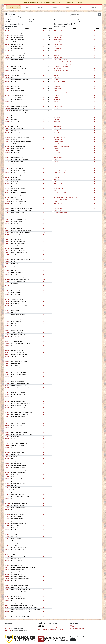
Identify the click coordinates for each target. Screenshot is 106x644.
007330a (7, 55)
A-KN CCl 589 (57, 88)
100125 (7, 567)
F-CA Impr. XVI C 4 (59, 208)
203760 (7, 616)
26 (95, 82)
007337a (7, 91)
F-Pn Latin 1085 (58, 37)
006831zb (8, 328)
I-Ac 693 (56, 151)
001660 (7, 565)
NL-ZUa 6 (56, 133)
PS (44, 155)
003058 (7, 206)
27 (95, 77)
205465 (7, 350)
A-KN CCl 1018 (58, 86)
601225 (7, 142)
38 (95, 49)
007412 (7, 146)
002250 (7, 552)
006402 (7, 42)
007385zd (8, 516)
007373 (7, 508)
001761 (7, 556)
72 (95, 31)
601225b (7, 144)
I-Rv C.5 (56, 75)
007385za (8, 273)
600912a (7, 372)
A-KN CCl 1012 (58, 84)
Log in (73, 640)
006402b (7, 93)
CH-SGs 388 (57, 122)
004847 (7, 437)
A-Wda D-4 (57, 190)
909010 (7, 430)
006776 (7, 151)
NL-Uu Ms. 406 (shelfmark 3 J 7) (62, 93)
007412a (7, 215)
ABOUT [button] (28, 7)
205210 (7, 348)
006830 (7, 264)
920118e (7, 248)
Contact (73, 626)
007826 (7, 534)
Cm (44, 233)
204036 (7, 339)
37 (95, 51)
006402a (7, 57)
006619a (7, 463)
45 (95, 44)
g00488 (7, 157)
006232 (7, 131)
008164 (7, 301)
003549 (7, 290)
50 (95, 37)
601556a (7, 390)
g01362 (7, 321)
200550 (7, 581)
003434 (7, 182)
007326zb (8, 490)
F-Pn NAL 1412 (58, 33)
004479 (7, 450)
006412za (8, 457)
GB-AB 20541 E (58, 55)
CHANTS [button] (54, 7)
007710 (7, 97)
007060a (7, 197)
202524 (7, 610)
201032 (7, 590)
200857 (7, 587)
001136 (7, 237)
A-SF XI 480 (57, 117)
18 (95, 137)
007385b (7, 210)
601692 (7, 399)
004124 (7, 33)
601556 (7, 388)
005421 (7, 332)
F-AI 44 (56, 162)
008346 (7, 71)
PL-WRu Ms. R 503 (59, 135)
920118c (7, 246)
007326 (7, 49)
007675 (7, 530)
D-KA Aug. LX (57, 126)
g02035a (7, 432)
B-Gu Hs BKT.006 (58, 100)
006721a (7, 465)
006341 (7, 122)
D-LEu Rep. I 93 (58, 139)
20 (95, 106)
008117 (7, 115)
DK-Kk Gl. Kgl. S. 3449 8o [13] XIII (62, 60)
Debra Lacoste (9, 626)
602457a (7, 421)
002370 (7, 308)
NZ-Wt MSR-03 (58, 206)
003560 (7, 479)
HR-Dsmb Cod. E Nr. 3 (59, 173)
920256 (7, 257)
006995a (7, 166)
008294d (7, 561)
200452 (7, 574)
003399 (7, 501)
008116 (7, 133)
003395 (7, 53)
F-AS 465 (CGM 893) (59, 46)
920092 (7, 241)
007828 (7, 536)
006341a (7, 217)
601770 (7, 403)
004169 (7, 95)
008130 (7, 100)
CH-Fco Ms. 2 (57, 159)
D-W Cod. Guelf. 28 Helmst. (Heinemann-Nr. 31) (66, 197)
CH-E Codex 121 (58, 210)
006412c (7, 319)
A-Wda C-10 (57, 179)
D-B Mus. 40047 (58, 91)
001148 (7, 381)
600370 (7, 355)
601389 (7, 383)
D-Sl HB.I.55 (57, 108)
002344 (7, 547)
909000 (7, 75)
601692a (7, 401)
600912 (7, 370)
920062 (7, 239)
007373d (7, 510)
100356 (7, 572)
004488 (7, 288)
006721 (7, 304)
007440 (7, 523)
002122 (7, 44)
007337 (7, 84)
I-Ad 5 (56, 164)
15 (95, 173)
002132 (7, 46)
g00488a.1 (8, 279)
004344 (7, 310)
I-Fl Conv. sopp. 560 (59, 166)
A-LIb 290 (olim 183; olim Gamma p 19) (64, 115)
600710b (7, 368)
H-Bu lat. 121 (57, 186)
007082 (7, 483)
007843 (7, 199)
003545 (7, 204)
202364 (7, 605)
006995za (8, 474)
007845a (7, 543)
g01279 (7, 266)
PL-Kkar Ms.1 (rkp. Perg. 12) (61, 66)
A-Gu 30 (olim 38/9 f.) (59, 40)
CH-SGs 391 (57, 119)
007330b (7, 106)
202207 (7, 601)
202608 (7, 612)
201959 (7, 286)
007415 (7, 175)
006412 (7, 119)
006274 (7, 448)
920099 (7, 244)
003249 (7, 82)
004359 (7, 306)
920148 (7, 250)
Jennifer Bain (8, 628)
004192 (7, 62)
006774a (7, 228)
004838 (7, 335)
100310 (7, 230)
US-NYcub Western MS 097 (61, 213)
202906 (7, 614)
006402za (8, 108)
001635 (7, 377)
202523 (7, 607)
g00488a (7, 261)
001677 (7, 559)
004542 (7, 284)
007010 (7, 124)
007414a (7, 519)
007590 (7, 528)
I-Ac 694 (56, 148)
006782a (7, 326)
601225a (7, 379)
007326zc (7, 111)
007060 (7, 86)
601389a (7, 386)
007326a (7, 68)
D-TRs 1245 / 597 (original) (61, 193)
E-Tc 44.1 (56, 102)
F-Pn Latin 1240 (58, 184)
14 (95, 179)
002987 (7, 148)
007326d (7, 190)
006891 (7, 472)
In (44, 157)
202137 (7, 599)
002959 (7, 512)
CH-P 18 (56, 202)
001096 (7, 117)
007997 (7, 64)
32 (95, 62)
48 (95, 40)
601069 (7, 375)
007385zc (7, 168)
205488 (7, 352)
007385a (7, 73)
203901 (7, 337)
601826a (7, 412)
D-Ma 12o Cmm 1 (59, 142)
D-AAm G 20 (57, 97)
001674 (7, 184)
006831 (7, 135)
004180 (7, 31)
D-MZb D (56, 51)
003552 (7, 481)
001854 (7, 554)
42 (95, 46)
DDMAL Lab (8, 631)
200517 (7, 576)
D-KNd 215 (57, 182)
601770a (7, 406)
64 (95, 33)
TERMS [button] (79, 7)
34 (95, 60)
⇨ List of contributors (10, 633)
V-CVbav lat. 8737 (58, 157)
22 (95, 97)
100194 (7, 570)
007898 (7, 545)
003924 (7, 37)
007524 (7, 525)
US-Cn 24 (56, 155)
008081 (7, 88)
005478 (7, 439)
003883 (7, 179)
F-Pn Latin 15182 (58, 57)
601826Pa (8, 410)
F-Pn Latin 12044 (58, 31)
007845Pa (8, 541)
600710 (7, 366)
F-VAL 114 (57, 80)
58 (95, 35)
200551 (7, 583)
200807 (7, 585)
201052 (7, 594)
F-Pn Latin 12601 (58, 35)
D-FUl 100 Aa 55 (58, 124)
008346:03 (8, 317)
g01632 (7, 255)
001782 (7, 299)
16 (95, 159)
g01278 (7, 193)
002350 (7, 170)
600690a (7, 363)
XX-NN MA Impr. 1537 (60, 177)
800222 (7, 423)
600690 (7, 361)
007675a (7, 532)
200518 (7, 275)
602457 (7, 419)
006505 (7, 128)
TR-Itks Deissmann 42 (60, 137)
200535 (7, 579)
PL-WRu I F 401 (58, 49)
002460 (7, 60)
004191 (7, 51)
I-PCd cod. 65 (57, 113)
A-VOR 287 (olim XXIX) (60, 82)
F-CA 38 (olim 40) (58, 68)
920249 (7, 253)
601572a (7, 397)
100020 (7, 208)
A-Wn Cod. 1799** (59, 44)
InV (44, 261)
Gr (44, 159)
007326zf (7, 137)
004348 (7, 454)
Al (44, 255)
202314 (7, 603)
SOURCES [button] (41, 7)
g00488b (7, 434)
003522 (7, 177)
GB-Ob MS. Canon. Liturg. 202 (62, 146)
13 (95, 190)
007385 (7, 66)
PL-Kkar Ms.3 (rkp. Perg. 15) (61, 71)
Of (44, 193)
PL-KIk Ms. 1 (57, 95)
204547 (7, 343)
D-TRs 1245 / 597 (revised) (61, 195)
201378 (7, 596)
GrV (44, 432)
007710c (7, 297)
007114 (7, 162)
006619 (7, 461)
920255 (7, 155)
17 (95, 139)
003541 (7, 492)
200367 (7, 330)
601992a (7, 417)
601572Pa (8, 394)
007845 (7, 292)
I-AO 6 (56, 175)
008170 (7, 104)
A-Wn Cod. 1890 (58, 106)
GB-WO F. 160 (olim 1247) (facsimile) (63, 62)
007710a (7, 188)
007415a (7, 521)
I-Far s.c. (56, 104)
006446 (7, 459)
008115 (7, 550)
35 (95, 57)
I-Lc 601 (56, 168)
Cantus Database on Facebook (78, 628)
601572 (7, 392)
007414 (7, 324)
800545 (7, 428)
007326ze (8, 496)
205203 (7, 346)
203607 (7, 315)
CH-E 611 (56, 77)
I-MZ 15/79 (57, 131)
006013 (7, 441)
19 (95, 115)
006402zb (8, 452)
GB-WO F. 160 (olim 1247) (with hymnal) (64, 64)
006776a (7, 468)
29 (95, 71)
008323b (7, 563)
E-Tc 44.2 (56, 73)
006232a (7, 226)
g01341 (7, 268)
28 (95, 73)
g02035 (7, 159)
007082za (8, 485)
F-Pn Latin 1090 (58, 128)
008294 (7, 77)
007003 (7, 477)
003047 (7, 270)
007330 (7, 35)
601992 (7, 414)
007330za (8, 503)
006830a (7, 295)
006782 (7, 235)
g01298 (7, 312)
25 (95, 84)
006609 (7, 195)
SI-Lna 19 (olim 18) (59, 188)
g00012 (7, 259)
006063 (7, 445)
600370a (7, 359)
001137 (7, 80)
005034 (7, 281)
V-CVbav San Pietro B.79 (60, 170)
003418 (7, 499)
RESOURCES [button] (93, 7)
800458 (7, 426)
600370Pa (8, 357)
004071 (7, 470)
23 (95, 91)
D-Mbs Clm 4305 (58, 144)
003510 (7, 173)
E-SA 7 (56, 111)
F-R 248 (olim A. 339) (59, 42)
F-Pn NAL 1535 (58, 53)
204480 (7, 341)
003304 (7, 505)
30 (95, 68)
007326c (7, 488)
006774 (7, 164)
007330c (7, 102)
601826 (7, 408)
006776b (7, 277)
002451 (7, 113)
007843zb (8, 202)
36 (95, 53)
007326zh (8, 153)
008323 (7, 139)
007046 (7, 186)
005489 (7, 443)
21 (95, 100)
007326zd (8, 494)
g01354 (7, 233)
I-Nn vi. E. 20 (57, 153)
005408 (7, 40)
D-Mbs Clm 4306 (58, 204)
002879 (7, 213)
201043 (7, 592)
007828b (7, 539)
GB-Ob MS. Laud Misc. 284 (61, 199)
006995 (7, 126)
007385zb (8, 514)
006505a (7, 222)
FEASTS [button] (67, 7)
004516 (7, 219)
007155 (7, 224)
